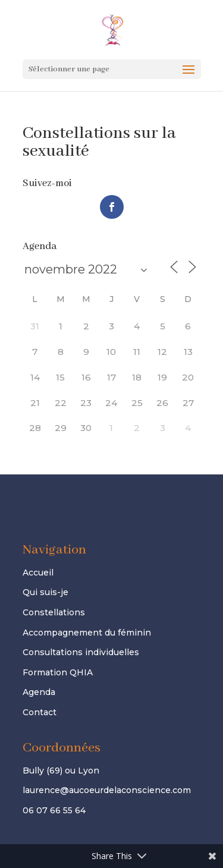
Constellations (54, 612)
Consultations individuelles (81, 652)
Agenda (39, 692)
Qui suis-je (45, 592)
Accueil (38, 573)
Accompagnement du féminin (87, 633)
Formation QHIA (58, 672)
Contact (40, 712)
